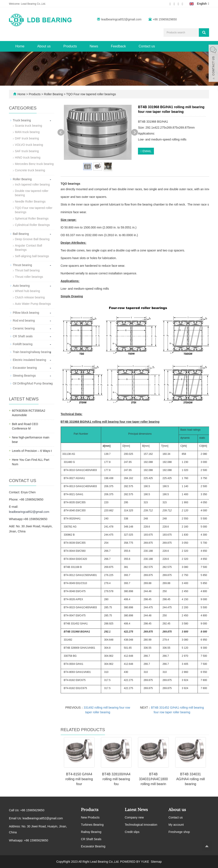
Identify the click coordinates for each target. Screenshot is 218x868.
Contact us (147, 46)
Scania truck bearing (29, 126)
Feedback (118, 46)
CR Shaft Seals (91, 839)
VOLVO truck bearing (29, 145)
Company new (134, 817)
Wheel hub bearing (27, 291)
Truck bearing (22, 120)
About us (44, 46)
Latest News (136, 810)
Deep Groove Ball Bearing (32, 239)
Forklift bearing (23, 344)
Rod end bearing (24, 321)
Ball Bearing (21, 234)
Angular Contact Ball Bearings (29, 248)
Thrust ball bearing (27, 270)
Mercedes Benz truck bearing (34, 164)
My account (176, 825)
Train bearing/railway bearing (32, 352)
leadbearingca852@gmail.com (121, 19)
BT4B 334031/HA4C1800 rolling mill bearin (153, 779)
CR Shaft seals (23, 336)
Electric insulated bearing (29, 360)
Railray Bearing (91, 832)
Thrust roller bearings (29, 277)
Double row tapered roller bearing (32, 193)
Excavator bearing (25, 368)
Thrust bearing (22, 265)
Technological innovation (141, 825)
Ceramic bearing (24, 328)
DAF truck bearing (27, 138)
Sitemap (156, 862)
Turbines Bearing (92, 825)
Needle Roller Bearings (30, 201)
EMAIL (146, 151)
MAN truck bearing (27, 132)
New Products (90, 817)
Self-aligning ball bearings (32, 256)
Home (20, 46)
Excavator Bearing (93, 846)
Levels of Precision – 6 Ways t (32, 451)
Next (135, 132)
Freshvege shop (179, 832)
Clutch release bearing (30, 297)
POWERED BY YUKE (135, 862)
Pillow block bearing (26, 313)
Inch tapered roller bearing (32, 184)
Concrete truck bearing (30, 170)
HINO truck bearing (28, 157)
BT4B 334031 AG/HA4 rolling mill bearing (191, 779)
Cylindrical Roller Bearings (32, 225)
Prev (61, 132)
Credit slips (132, 832)
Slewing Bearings (24, 376)
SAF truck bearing (27, 151)
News (94, 46)
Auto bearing (21, 286)
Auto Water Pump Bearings (33, 304)
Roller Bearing (54, 94)
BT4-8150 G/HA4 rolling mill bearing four (79, 779)
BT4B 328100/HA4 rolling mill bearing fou (116, 779)
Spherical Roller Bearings (32, 218)
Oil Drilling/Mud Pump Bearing (33, 383)
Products (70, 46)
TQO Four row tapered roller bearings (91, 94)
